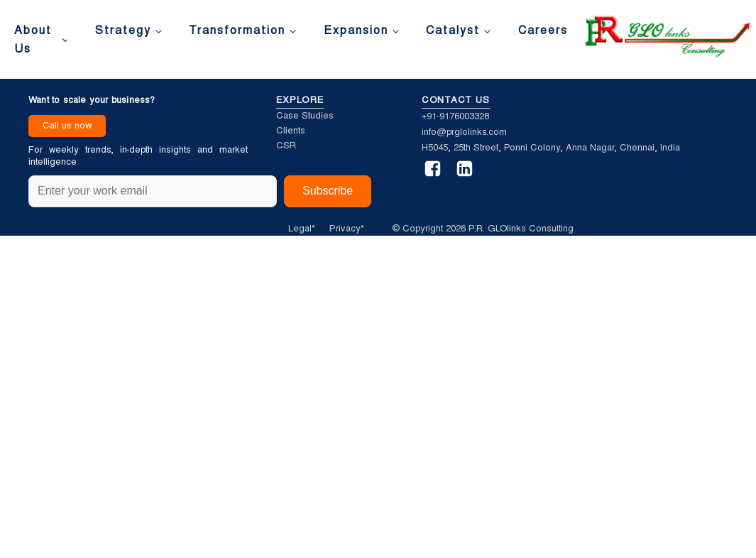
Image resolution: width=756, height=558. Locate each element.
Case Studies (305, 115)
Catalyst (453, 30)
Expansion (356, 30)
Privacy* (347, 228)
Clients (291, 130)
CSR (286, 145)
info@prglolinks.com (464, 132)
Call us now (67, 125)
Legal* (302, 228)
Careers (543, 30)
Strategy (123, 30)
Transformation (237, 30)
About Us (33, 39)
